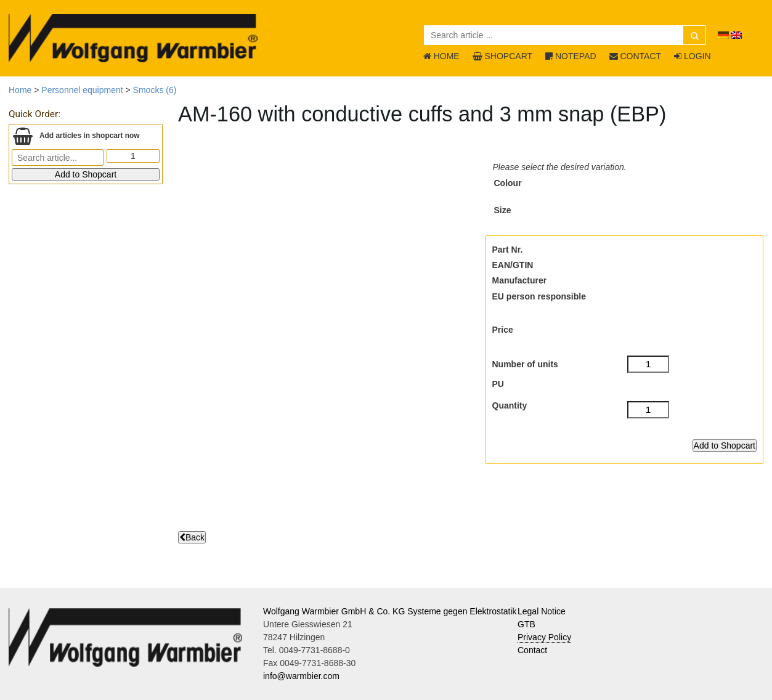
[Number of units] (648, 364)
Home (20, 90)
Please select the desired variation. (560, 167)
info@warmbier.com (301, 676)
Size (503, 210)
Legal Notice (542, 611)
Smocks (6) (155, 90)
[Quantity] (648, 410)
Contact (532, 650)
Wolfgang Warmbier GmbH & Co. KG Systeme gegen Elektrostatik (390, 611)
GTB (526, 624)
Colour (508, 183)
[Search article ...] (565, 35)
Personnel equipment (82, 90)
